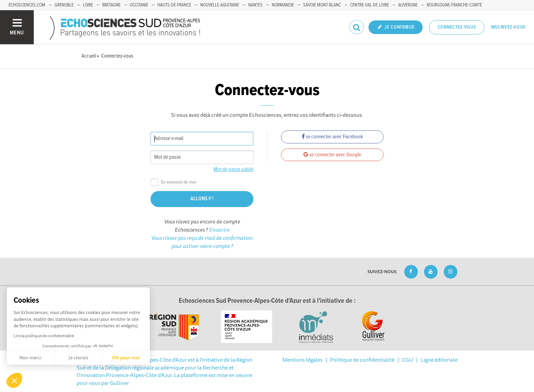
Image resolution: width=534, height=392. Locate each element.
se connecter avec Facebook (332, 137)
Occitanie (139, 5)
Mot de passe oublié (233, 169)
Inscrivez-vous (508, 27)
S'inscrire (219, 230)
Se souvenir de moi (173, 182)
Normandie (283, 5)
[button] (14, 380)
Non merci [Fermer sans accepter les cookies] (30, 358)
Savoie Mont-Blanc (322, 5)
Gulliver (120, 383)
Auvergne (408, 5)
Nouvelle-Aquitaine (220, 5)
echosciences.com (27, 5)
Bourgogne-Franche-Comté (454, 5)
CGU (407, 360)
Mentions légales (302, 360)
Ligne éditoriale (439, 360)
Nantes (255, 5)
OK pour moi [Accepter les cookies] (126, 358)
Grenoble (64, 5)
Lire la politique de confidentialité (44, 336)
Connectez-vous (457, 27)
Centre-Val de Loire (370, 5)
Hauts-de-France (174, 5)
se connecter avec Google (332, 155)
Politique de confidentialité (362, 360)
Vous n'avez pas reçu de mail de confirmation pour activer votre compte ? (202, 242)
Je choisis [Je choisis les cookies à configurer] (78, 358)
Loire (88, 5)
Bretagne (111, 5)
